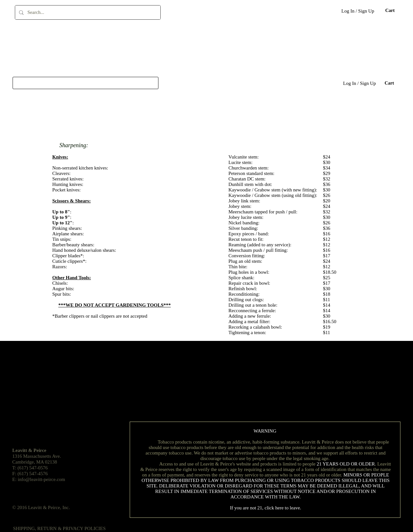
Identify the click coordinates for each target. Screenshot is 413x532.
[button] (390, 10)
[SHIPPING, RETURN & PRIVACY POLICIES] (59, 529)
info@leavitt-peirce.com (41, 479)
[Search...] (87, 12)
